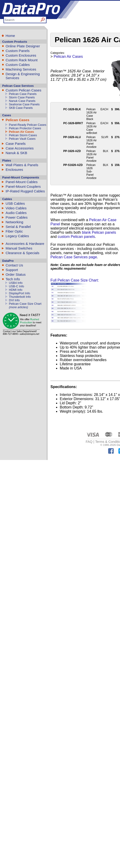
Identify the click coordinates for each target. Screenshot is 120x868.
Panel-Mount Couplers (23, 186)
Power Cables (17, 217)
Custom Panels (18, 51)
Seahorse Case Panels (24, 104)
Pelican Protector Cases (25, 128)
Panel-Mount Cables (22, 182)
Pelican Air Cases (21, 132)
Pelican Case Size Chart (25, 304)
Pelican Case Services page (74, 257)
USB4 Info (16, 283)
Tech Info (13, 279)
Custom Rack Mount (22, 60)
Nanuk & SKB (16, 153)
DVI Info (14, 300)
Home (10, 36)
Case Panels (16, 144)
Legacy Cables (17, 236)
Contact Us (14, 265)
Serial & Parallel (18, 227)
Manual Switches (19, 248)
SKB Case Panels (21, 108)
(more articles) (18, 307)
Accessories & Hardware (25, 244)
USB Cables (15, 203)
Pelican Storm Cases (23, 135)
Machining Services (21, 69)
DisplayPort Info (19, 293)
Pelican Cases (17, 120)
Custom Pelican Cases (23, 90)
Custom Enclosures (21, 55)
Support (12, 270)
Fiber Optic (14, 231)
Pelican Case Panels (23, 94)
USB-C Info (16, 286)
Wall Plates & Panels (22, 165)
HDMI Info (16, 290)
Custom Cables (18, 65)
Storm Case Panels (22, 97)
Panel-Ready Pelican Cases (28, 125)
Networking (14, 222)
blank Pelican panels (99, 232)
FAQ (89, 442)
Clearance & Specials (22, 253)
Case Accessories (20, 148)
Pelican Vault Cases (22, 139)
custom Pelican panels (76, 237)
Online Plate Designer (23, 46)
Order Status (16, 274)
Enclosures (14, 170)
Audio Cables (16, 213)
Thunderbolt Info (20, 297)
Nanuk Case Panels (22, 101)
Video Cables (16, 208)
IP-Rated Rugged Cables (25, 191)
